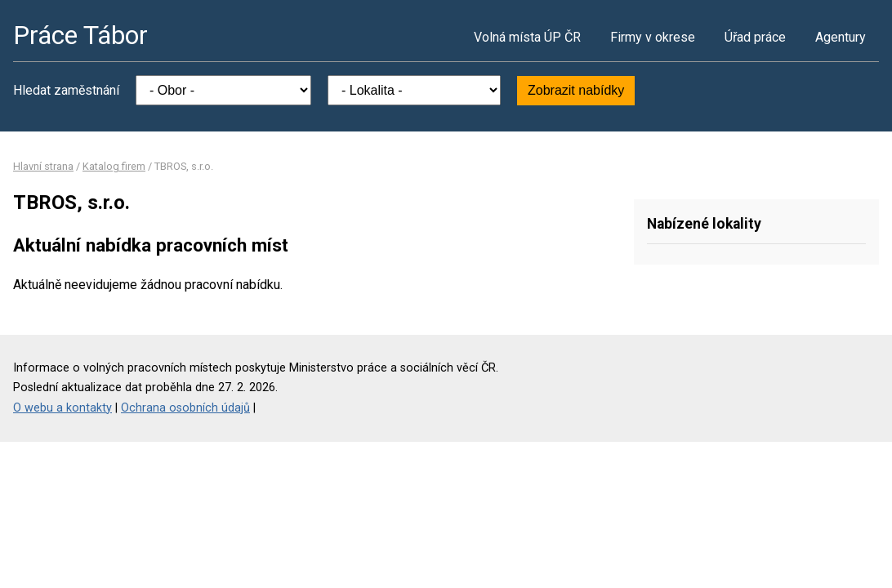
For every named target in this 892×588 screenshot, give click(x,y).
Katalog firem (114, 166)
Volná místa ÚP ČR (527, 37)
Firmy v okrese (653, 37)
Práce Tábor (80, 35)
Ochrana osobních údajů (185, 408)
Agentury (841, 37)
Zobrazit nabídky (576, 90)
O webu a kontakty (62, 408)
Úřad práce (755, 37)
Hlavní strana (43, 166)
